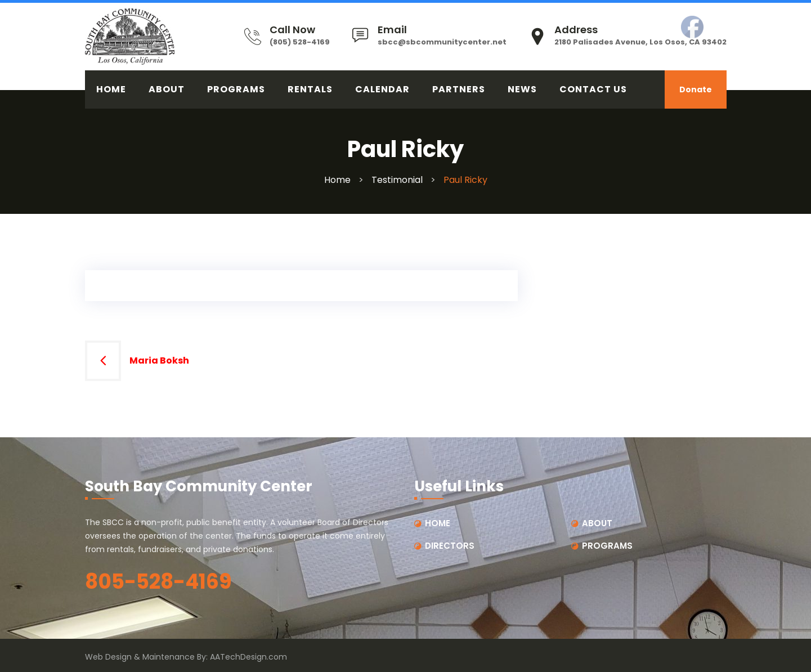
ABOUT (167, 89)
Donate (696, 89)
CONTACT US (593, 89)
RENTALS (310, 89)
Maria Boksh (159, 360)
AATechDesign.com (248, 657)
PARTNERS (459, 89)
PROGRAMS (236, 89)
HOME (111, 89)
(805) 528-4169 (300, 42)
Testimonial (397, 180)
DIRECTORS (450, 546)
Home (337, 180)
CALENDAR (382, 89)
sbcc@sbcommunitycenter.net (442, 42)
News (522, 89)
